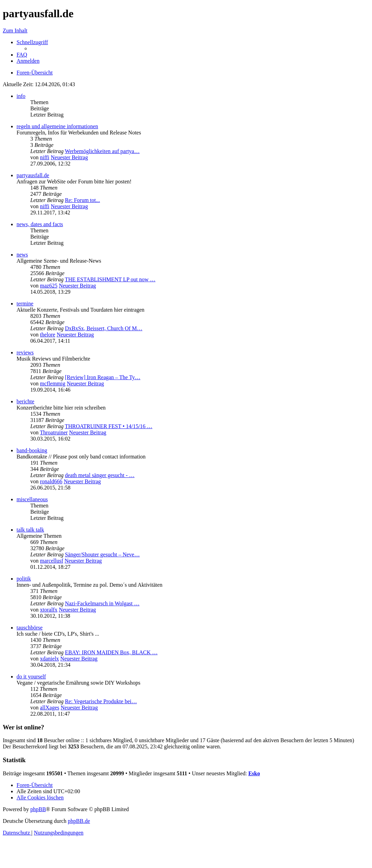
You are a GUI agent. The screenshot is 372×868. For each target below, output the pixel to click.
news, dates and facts (40, 224)
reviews (25, 352)
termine (25, 304)
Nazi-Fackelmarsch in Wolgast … (102, 603)
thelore (48, 335)
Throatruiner (54, 432)
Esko (254, 773)
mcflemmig (53, 383)
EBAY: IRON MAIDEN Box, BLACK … (111, 652)
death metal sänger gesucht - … (100, 475)
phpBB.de (79, 821)
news (22, 255)
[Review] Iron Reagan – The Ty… (102, 377)
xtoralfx (49, 610)
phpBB (38, 809)
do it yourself (31, 677)
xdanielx (49, 659)
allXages (50, 708)
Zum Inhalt (15, 31)
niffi (45, 157)
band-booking (32, 450)
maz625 (49, 286)
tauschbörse (30, 628)
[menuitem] (22, 55)
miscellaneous (32, 499)
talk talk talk (30, 530)
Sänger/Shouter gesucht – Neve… (102, 554)
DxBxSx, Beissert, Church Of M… (104, 328)
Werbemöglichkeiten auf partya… (102, 151)
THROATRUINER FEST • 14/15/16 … (108, 426)
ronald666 (51, 481)
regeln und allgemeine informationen (57, 126)
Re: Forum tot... (82, 200)
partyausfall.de (33, 175)
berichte (25, 401)
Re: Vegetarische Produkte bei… (101, 701)
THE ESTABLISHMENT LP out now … (110, 279)
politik (24, 579)
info (21, 96)
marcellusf (52, 561)
